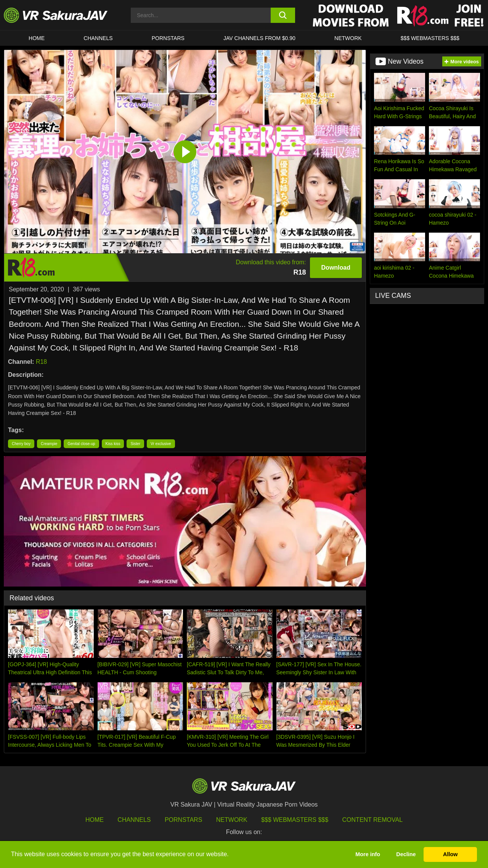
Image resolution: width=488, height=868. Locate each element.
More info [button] (368, 854)
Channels (98, 38)
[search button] (283, 15)
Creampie (49, 444)
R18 (41, 362)
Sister (135, 444)
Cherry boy (21, 444)
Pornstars (168, 38)
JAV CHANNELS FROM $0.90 (259, 38)
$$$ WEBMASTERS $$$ (430, 38)
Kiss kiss (113, 444)
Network (348, 38)
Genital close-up (81, 444)
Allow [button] (450, 854)
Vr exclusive (161, 444)
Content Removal (373, 820)
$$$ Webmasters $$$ (295, 820)
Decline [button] (406, 854)
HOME (37, 38)
